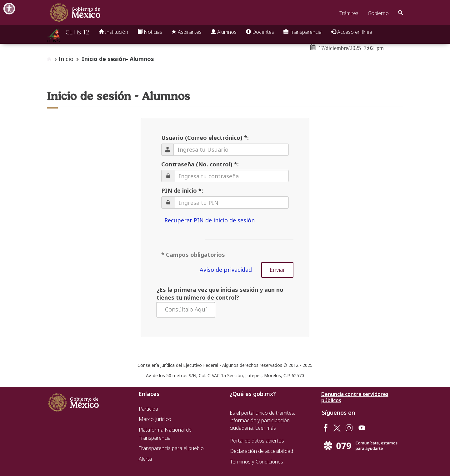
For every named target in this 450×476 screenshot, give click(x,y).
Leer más (265, 428)
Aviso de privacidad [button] (226, 270)
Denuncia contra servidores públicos (355, 397)
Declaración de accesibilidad (262, 451)
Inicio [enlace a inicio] (66, 59)
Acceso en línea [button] (352, 32)
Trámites (349, 13)
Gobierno (378, 13)
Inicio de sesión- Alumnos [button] (118, 59)
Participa (148, 409)
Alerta (145, 459)
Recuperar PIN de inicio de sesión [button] (210, 220)
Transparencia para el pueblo (171, 448)
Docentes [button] (260, 32)
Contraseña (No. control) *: (200, 164)
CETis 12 (77, 32)
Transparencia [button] (302, 32)
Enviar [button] (277, 270)
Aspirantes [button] (187, 32)
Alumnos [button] (224, 32)
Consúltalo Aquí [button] (186, 309)
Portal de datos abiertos (257, 441)
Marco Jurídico (155, 419)
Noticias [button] (150, 32)
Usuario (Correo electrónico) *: (205, 138)
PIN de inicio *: (182, 190)
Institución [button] (113, 32)
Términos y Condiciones (257, 462)
